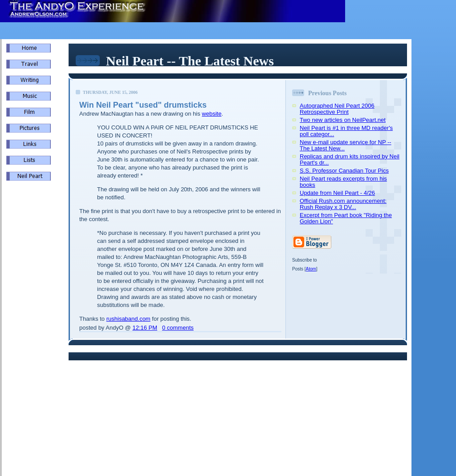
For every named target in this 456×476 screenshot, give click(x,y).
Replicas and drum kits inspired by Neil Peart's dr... (350, 159)
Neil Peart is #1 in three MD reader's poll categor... (346, 131)
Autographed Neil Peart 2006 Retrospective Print (337, 109)
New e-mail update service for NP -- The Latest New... (346, 145)
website (212, 114)
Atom (311, 269)
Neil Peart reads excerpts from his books (343, 182)
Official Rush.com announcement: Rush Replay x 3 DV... (343, 204)
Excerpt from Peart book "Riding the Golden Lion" (346, 218)
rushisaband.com (128, 319)
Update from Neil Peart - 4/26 (337, 193)
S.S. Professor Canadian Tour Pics (344, 171)
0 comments (178, 328)
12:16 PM (145, 328)
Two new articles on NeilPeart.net (343, 120)
